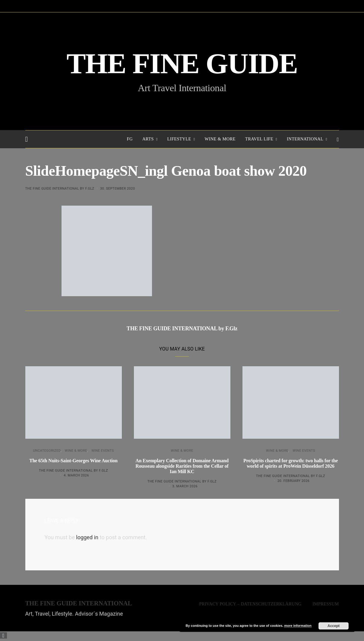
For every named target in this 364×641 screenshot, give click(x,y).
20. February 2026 (293, 481)
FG (130, 139)
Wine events (103, 451)
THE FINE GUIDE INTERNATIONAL (79, 603)
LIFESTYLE (179, 139)
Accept (334, 626)
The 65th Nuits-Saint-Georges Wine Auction (73, 461)
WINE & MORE (220, 139)
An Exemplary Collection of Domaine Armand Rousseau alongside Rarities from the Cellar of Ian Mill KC (182, 466)
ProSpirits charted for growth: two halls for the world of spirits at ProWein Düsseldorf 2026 (291, 463)
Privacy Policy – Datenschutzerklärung (250, 604)
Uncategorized (47, 451)
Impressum (326, 604)
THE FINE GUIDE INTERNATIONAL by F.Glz (60, 189)
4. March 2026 (76, 475)
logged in (87, 537)
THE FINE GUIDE (182, 64)
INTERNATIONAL (305, 139)
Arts (148, 139)
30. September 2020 (118, 189)
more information (298, 626)
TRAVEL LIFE (259, 139)
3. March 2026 (185, 486)
